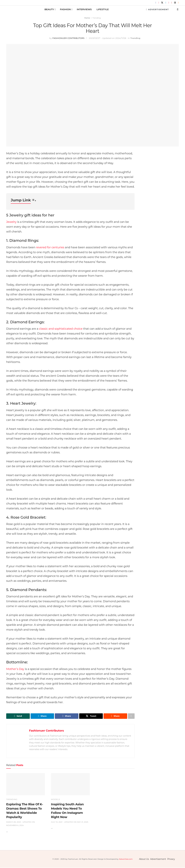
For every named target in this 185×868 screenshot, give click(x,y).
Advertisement (157, 9)
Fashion (65, 9)
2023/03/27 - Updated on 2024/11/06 (108, 38)
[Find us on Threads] (175, 3)
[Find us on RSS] (178, 3)
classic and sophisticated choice (61, 329)
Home (87, 18)
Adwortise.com (126, 859)
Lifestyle (103, 9)
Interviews (84, 9)
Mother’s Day (15, 669)
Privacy (171, 859)
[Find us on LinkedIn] (166, 3)
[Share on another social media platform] (131, 716)
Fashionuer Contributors (69, 38)
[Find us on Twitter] (162, 3)
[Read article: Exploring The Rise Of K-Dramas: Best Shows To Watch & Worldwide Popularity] (26, 785)
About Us (144, 859)
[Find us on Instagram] (159, 3)
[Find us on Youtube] (172, 3)
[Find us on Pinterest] (169, 3)
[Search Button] (178, 9)
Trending (97, 18)
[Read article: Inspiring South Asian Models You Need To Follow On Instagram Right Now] (70, 785)
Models (56, 800)
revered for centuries (50, 247)
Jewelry (11, 222)
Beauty (49, 9)
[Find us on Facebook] (156, 3)
